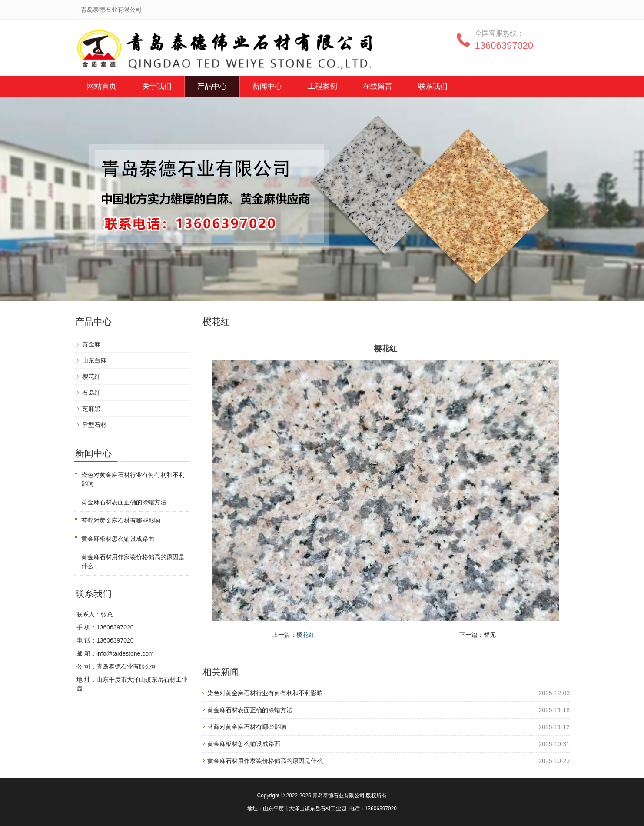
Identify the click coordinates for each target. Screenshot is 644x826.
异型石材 (94, 425)
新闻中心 (267, 86)
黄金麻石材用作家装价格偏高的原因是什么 (265, 761)
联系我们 (433, 86)
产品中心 (212, 86)
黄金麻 (91, 344)
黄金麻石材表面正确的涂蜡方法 (250, 710)
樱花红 (305, 635)
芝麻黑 (91, 409)
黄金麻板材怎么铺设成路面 (244, 744)
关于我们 (157, 86)
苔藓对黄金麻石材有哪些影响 (247, 727)
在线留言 (378, 86)
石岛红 (91, 393)
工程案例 (322, 86)
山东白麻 (94, 360)
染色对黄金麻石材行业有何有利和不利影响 (265, 693)
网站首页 (102, 86)
